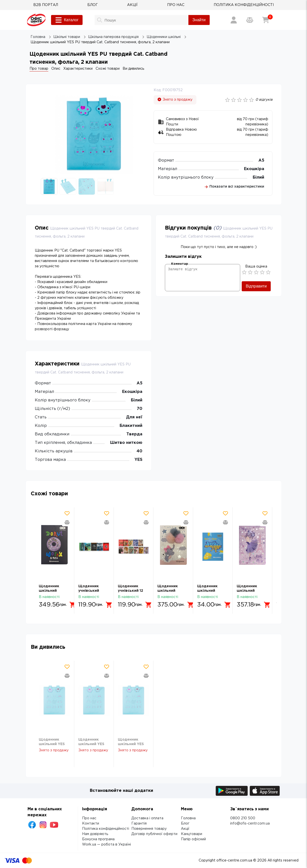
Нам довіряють (95, 834)
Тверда (134, 434)
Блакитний (131, 426)
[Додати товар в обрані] (67, 513)
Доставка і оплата (147, 818)
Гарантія (139, 824)
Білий (258, 177)
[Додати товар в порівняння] (67, 522)
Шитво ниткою (126, 443)
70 (140, 409)
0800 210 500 (243, 818)
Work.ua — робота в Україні (106, 845)
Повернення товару (149, 829)
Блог (185, 824)
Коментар (180, 264)
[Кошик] (266, 20)
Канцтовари (192, 834)
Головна (188, 818)
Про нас (89, 818)
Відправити (256, 286)
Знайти (199, 20)
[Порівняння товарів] (250, 20)
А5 (261, 160)
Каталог (67, 20)
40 (139, 451)
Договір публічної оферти (154, 834)
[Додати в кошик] (73, 605)
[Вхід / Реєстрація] (234, 20)
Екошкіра (254, 169)
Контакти (91, 824)
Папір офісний (193, 839)
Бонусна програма (98, 839)
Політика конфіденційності (106, 829)
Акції (185, 829)
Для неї (134, 417)
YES (138, 460)
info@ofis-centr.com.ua (250, 824)
